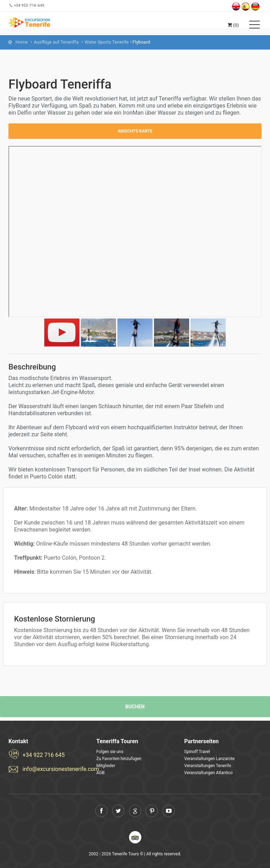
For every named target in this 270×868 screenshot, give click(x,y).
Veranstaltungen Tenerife (208, 766)
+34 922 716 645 (44, 755)
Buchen (135, 707)
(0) (233, 25)
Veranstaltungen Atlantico (208, 773)
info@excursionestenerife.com (54, 769)
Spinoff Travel (197, 752)
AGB (100, 773)
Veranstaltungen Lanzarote (209, 759)
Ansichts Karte (135, 131)
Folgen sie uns (110, 752)
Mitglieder (106, 766)
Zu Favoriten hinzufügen (119, 759)
